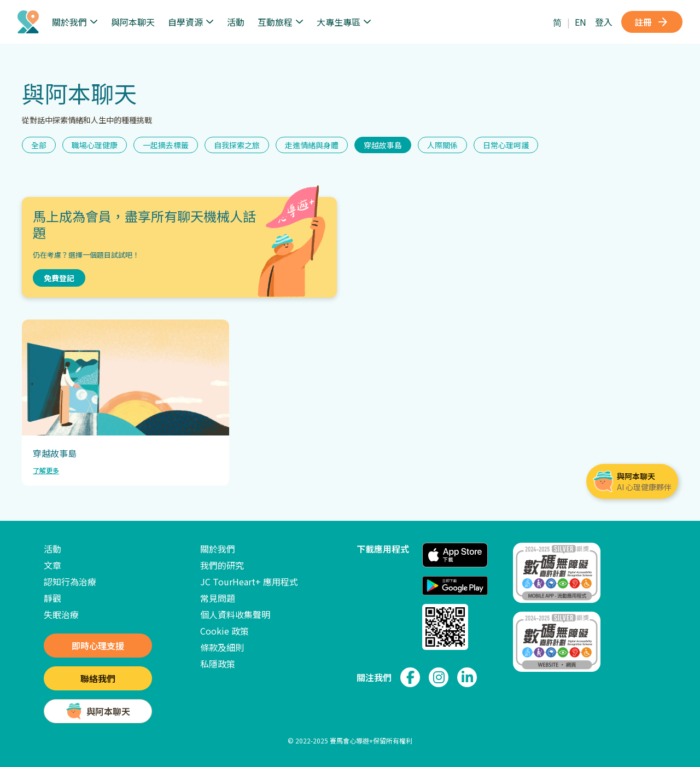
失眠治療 (61, 614)
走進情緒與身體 (312, 145)
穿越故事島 (383, 145)
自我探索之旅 (237, 145)
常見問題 (218, 598)
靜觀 (52, 598)
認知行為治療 (70, 582)
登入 (604, 22)
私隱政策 (218, 664)
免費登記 (59, 278)
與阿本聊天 (133, 22)
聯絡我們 (98, 678)
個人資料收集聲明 (235, 614)
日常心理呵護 (506, 145)
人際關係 (442, 145)
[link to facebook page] (410, 677)
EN (581, 22)
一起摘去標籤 (166, 145)
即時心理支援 (98, 646)
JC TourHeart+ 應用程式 (249, 582)
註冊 (652, 22)
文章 (52, 565)
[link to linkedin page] (467, 677)
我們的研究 (222, 565)
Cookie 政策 (224, 631)
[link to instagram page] (439, 677)
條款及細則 (222, 647)
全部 (39, 145)
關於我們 (218, 549)
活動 (236, 22)
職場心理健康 (95, 145)
